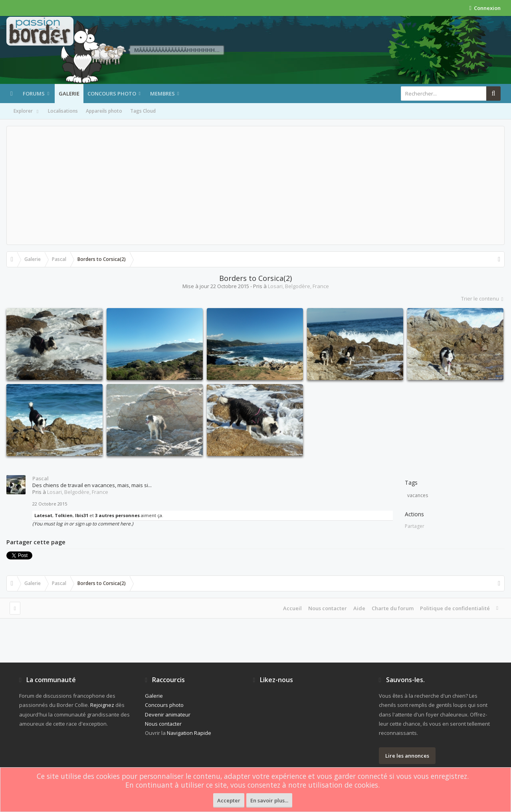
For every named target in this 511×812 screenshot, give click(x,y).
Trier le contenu (483, 299)
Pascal (41, 478)
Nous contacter (328, 608)
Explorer (27, 111)
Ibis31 (82, 515)
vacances (418, 495)
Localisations (63, 111)
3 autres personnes (117, 515)
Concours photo (112, 94)
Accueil (292, 608)
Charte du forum (393, 608)
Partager (415, 526)
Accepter (229, 800)
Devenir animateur (168, 714)
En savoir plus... (269, 800)
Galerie (69, 94)
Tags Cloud (143, 111)
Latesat (43, 515)
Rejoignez (102, 705)
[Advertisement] (255, 185)
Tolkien (64, 515)
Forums (34, 94)
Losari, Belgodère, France (298, 286)
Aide (359, 608)
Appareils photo (104, 111)
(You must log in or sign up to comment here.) (83, 524)
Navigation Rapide (189, 733)
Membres (162, 94)
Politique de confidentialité (455, 608)
